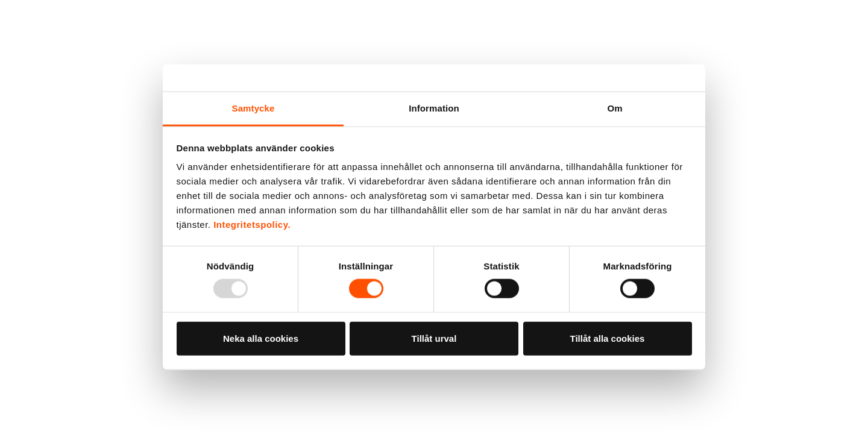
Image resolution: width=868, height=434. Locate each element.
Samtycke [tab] (253, 108)
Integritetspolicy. (252, 225)
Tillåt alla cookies (608, 338)
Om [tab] (615, 108)
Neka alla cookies (261, 338)
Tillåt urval (434, 338)
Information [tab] (434, 108)
